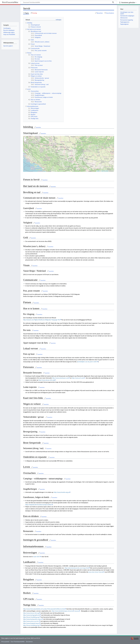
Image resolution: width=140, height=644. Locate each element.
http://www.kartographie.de (31, 615)
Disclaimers (29, 642)
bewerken (38, 127)
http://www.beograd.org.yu (31, 623)
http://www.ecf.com (78, 378)
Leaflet (98, 171)
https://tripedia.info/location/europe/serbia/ (38, 505)
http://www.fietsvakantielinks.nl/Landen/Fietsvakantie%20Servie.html (44, 609)
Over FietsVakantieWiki (18, 642)
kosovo (77, 611)
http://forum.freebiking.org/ (31, 617)
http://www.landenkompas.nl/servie (62, 611)
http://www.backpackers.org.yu (32, 619)
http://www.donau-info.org (46, 380)
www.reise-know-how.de (96, 572)
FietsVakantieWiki (10, 2)
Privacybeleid (5, 642)
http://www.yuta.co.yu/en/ (31, 621)
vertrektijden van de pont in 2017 (87, 362)
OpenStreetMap (105, 171)
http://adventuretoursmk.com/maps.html (77, 568)
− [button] (25, 140)
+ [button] (25, 138)
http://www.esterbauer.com (60, 378)
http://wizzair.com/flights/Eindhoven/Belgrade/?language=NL (41, 320)
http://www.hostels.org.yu (62, 492)
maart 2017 (37, 557)
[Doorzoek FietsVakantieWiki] (69, 2)
